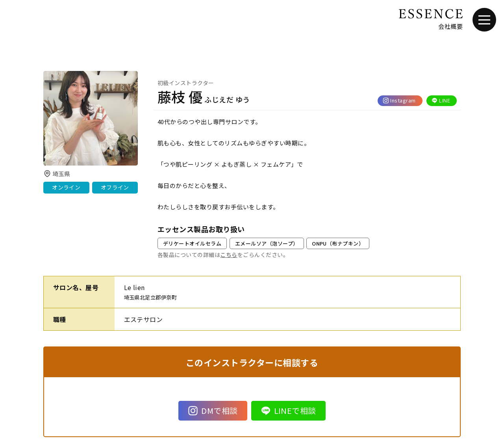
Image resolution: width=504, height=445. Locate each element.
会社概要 (450, 26)
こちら (229, 255)
